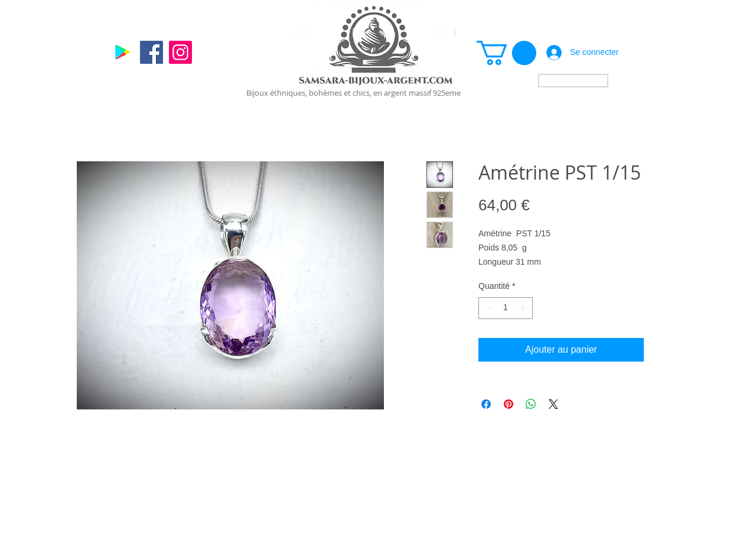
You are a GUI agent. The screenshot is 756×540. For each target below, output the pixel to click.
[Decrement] (488, 308)
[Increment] (524, 308)
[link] (506, 53)
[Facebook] (151, 52)
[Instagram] (180, 52)
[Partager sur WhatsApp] (531, 404)
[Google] (123, 52)
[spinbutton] (506, 308)
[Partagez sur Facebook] (486, 404)
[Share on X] (553, 404)
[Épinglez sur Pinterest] (509, 404)
